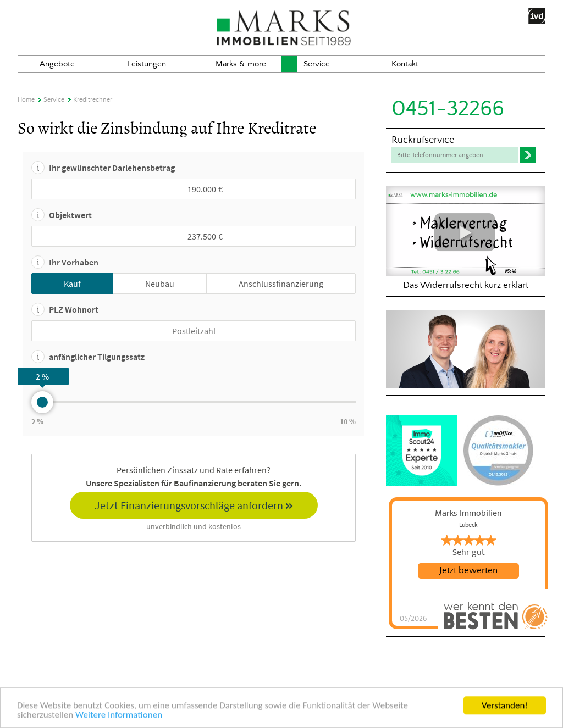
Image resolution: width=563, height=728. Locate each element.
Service (317, 64)
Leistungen (147, 64)
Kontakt (405, 64)
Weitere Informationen (119, 717)
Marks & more (241, 64)
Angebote (57, 64)
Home (26, 100)
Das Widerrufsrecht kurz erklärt (466, 238)
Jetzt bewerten (468, 571)
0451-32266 (448, 109)
